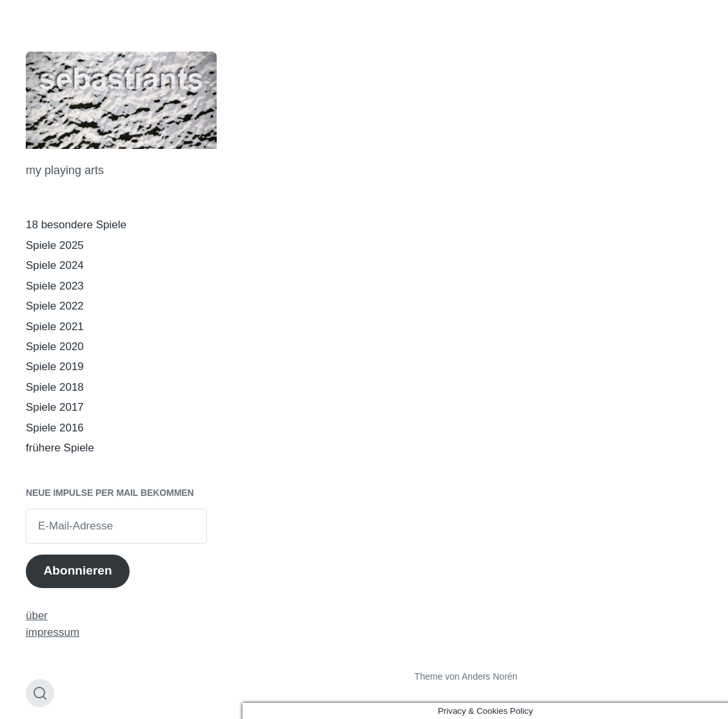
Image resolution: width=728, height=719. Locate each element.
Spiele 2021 (55, 327)
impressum (53, 632)
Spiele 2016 (55, 428)
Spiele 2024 (55, 265)
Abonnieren (77, 570)
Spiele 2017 (55, 407)
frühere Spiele (60, 448)
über (37, 616)
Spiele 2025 (55, 245)
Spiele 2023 (55, 286)
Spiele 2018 (55, 387)
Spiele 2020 (55, 347)
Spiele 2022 (55, 306)
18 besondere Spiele (76, 225)
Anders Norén (489, 676)
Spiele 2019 (55, 367)
